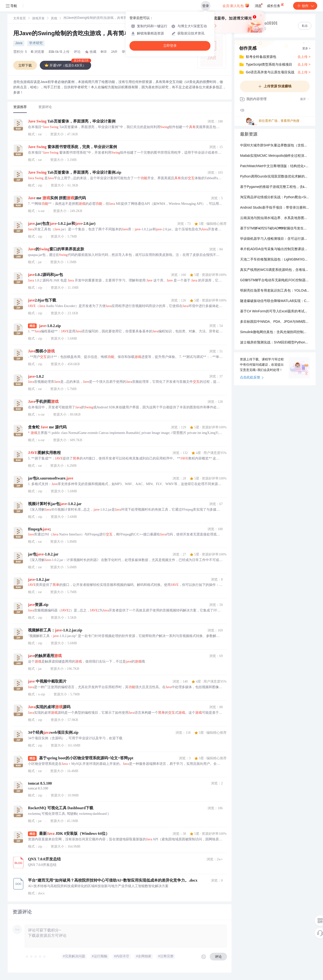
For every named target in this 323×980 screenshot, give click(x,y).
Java (19, 43)
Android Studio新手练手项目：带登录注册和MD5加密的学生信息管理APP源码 (275, 208)
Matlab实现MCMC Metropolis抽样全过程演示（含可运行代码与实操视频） (275, 156)
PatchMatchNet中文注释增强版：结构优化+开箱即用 (275, 166)
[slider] (36, 957)
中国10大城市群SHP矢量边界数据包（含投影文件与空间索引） (275, 146)
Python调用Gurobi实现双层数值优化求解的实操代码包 (275, 177)
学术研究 (36, 43)
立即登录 (170, 46)
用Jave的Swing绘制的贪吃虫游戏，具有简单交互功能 (83, 34)
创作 (305, 6)
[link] (20, 19)
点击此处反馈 (252, 378)
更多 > (306, 49)
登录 (206, 6)
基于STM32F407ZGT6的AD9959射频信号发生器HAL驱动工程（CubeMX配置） (275, 229)
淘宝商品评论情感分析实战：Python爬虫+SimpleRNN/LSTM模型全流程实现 (275, 198)
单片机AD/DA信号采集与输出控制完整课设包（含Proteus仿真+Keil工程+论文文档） (275, 249)
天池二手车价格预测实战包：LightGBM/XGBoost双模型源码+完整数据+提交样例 (275, 260)
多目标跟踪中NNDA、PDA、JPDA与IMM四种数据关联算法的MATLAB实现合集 (275, 322)
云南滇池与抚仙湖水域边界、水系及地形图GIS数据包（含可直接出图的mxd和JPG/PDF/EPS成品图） (275, 218)
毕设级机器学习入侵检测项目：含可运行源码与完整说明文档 (275, 239)
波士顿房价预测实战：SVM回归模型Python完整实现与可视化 (275, 343)
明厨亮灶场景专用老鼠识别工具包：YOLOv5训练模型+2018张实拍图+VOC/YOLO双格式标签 (275, 291)
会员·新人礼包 (236, 5)
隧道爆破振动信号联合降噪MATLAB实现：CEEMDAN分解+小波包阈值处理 (275, 301)
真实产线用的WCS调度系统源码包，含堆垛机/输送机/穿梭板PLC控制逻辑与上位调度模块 (275, 270)
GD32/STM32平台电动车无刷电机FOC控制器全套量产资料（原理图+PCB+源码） (275, 281)
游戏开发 (38, 19)
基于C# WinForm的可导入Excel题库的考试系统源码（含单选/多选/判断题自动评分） (275, 312)
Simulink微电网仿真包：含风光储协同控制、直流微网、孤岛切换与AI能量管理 (275, 332)
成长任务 (276, 5)
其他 (54, 19)
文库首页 (20, 19)
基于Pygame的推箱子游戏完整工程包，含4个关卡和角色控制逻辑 (275, 187)
